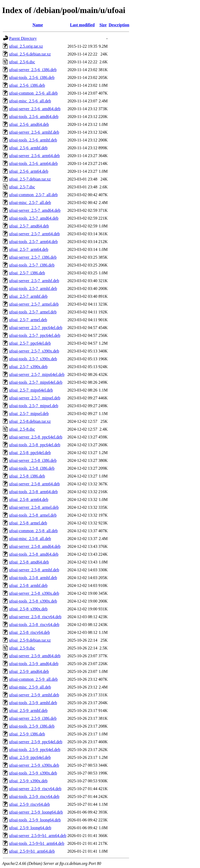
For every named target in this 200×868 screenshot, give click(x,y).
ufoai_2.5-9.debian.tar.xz (30, 640)
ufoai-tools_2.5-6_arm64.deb (33, 163)
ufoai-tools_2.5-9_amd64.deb (34, 664)
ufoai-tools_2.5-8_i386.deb (32, 468)
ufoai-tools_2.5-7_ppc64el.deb (35, 335)
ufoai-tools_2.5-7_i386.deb (32, 265)
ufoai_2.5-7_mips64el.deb (31, 390)
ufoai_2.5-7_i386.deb (27, 273)
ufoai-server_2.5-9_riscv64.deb (35, 789)
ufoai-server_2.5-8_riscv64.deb (35, 617)
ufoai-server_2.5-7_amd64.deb (35, 210)
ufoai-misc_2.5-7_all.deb (30, 203)
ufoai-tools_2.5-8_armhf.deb (33, 578)
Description (119, 25)
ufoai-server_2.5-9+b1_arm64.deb (38, 836)
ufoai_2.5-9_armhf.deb (28, 711)
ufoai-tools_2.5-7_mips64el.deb (36, 382)
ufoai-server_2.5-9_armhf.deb (34, 695)
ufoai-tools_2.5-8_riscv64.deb (34, 625)
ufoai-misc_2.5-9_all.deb (30, 687)
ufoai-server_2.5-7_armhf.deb (34, 281)
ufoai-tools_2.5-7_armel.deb (33, 312)
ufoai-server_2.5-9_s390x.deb (34, 765)
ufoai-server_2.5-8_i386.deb (33, 460)
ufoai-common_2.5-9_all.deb (33, 679)
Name (38, 25)
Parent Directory (23, 38)
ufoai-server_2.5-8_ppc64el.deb (36, 437)
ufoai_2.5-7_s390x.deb (28, 367)
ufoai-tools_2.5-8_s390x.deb (33, 601)
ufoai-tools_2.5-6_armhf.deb (33, 140)
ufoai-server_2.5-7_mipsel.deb (35, 398)
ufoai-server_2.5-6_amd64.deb (35, 109)
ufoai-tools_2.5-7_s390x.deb (33, 359)
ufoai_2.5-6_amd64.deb (29, 124)
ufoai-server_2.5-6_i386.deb (33, 70)
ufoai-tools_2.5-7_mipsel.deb (34, 406)
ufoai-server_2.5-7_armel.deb (34, 304)
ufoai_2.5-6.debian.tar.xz (30, 54)
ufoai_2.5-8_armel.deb (28, 523)
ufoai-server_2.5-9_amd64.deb (35, 656)
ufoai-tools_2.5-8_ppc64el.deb (35, 445)
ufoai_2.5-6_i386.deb (27, 85)
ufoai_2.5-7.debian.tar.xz (30, 179)
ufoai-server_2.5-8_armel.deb (34, 507)
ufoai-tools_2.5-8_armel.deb (33, 515)
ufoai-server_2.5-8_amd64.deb (35, 546)
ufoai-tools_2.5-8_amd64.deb (34, 554)
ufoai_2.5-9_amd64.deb (29, 671)
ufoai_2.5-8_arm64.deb (29, 500)
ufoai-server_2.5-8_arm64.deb (35, 484)
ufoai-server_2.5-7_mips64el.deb (37, 374)
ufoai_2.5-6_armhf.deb (28, 148)
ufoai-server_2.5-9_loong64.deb (36, 812)
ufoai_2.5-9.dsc (22, 648)
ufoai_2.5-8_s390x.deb (28, 609)
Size (103, 25)
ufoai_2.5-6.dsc (22, 62)
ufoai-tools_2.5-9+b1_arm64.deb (37, 843)
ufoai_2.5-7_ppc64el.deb (30, 343)
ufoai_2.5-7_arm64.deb (29, 249)
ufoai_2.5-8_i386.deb (27, 476)
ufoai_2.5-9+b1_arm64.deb (32, 851)
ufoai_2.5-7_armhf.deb (28, 296)
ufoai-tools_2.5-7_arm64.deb (33, 242)
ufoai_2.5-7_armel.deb (28, 320)
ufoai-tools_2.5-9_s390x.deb (33, 773)
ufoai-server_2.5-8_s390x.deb (34, 593)
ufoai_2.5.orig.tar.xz (26, 46)
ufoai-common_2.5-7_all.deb (33, 195)
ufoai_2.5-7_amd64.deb (29, 226)
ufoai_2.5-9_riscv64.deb (29, 804)
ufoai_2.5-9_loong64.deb (30, 828)
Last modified (82, 25)
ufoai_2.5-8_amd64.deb (29, 562)
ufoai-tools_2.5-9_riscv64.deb (34, 796)
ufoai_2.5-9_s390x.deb (28, 781)
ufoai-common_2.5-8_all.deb (33, 531)
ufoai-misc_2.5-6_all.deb (30, 101)
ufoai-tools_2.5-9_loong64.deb (35, 820)
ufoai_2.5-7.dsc (22, 187)
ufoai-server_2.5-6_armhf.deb (34, 132)
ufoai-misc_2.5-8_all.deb (30, 539)
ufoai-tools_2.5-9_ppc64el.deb (35, 750)
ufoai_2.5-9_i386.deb (27, 734)
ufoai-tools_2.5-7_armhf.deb (33, 289)
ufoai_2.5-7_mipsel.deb (29, 414)
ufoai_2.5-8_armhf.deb (28, 585)
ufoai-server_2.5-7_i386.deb (33, 257)
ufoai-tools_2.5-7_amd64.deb (34, 218)
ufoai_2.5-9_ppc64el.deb (30, 757)
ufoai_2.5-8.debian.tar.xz (30, 421)
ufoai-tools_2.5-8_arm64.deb (33, 492)
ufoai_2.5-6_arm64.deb (29, 171)
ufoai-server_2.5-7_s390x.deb (34, 351)
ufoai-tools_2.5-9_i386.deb (32, 726)
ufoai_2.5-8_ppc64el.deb (30, 453)
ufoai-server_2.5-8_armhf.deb (34, 570)
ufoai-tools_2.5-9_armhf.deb (33, 703)
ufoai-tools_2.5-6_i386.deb (32, 77)
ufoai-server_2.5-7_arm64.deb (35, 234)
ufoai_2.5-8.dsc (22, 429)
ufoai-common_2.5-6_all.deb (33, 93)
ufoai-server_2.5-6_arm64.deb (35, 156)
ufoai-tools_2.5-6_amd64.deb (34, 117)
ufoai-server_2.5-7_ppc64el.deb (36, 328)
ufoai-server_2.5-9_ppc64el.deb (36, 742)
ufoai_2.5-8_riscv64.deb (29, 632)
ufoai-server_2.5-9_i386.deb (33, 718)
